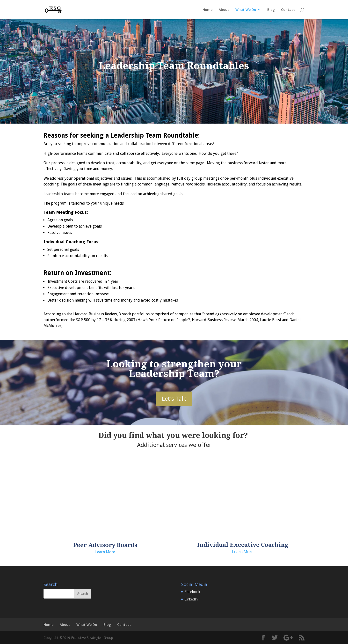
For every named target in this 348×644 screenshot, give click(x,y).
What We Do (246, 10)
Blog (271, 10)
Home (207, 10)
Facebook (192, 592)
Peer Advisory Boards (105, 545)
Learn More (105, 552)
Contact (288, 10)
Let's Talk (174, 399)
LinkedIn (191, 599)
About (224, 10)
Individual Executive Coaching (243, 545)
